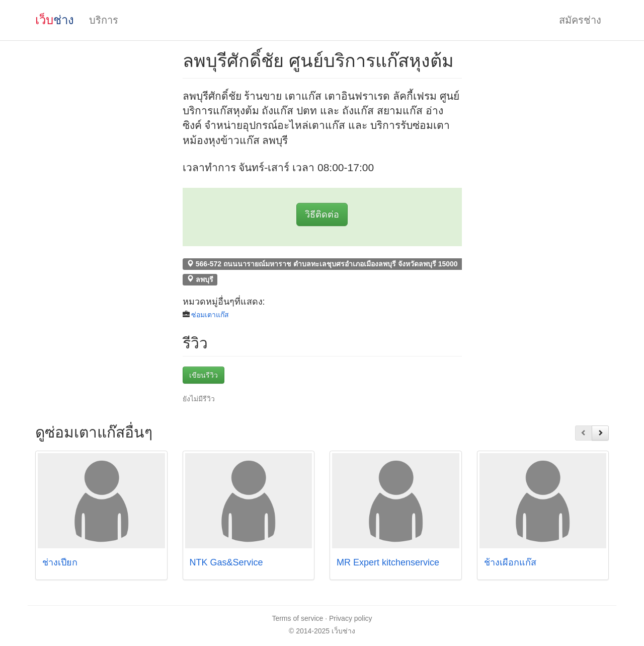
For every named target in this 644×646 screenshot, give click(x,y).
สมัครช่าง (580, 20)
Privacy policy (351, 618)
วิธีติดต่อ (322, 214)
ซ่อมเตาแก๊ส (210, 315)
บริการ (104, 20)
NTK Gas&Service (226, 562)
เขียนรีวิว (204, 375)
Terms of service (297, 618)
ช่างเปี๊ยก (60, 562)
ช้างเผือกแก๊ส (510, 562)
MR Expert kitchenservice (388, 562)
